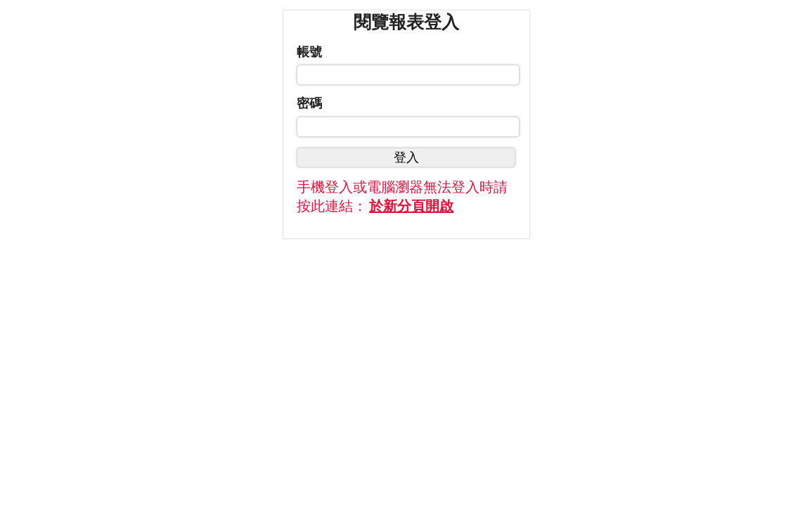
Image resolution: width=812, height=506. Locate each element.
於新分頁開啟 (411, 206)
